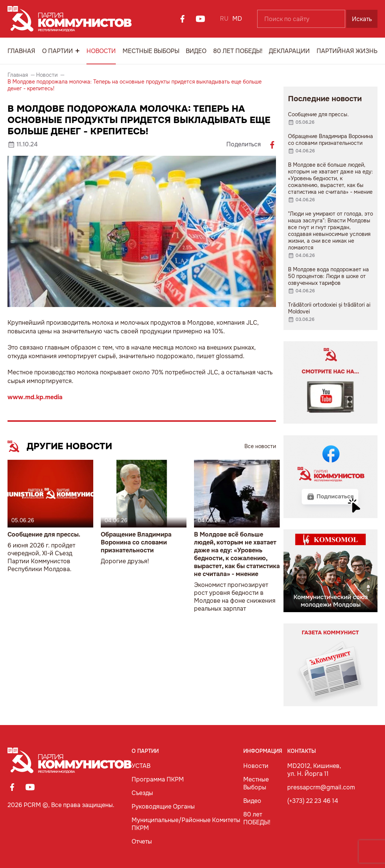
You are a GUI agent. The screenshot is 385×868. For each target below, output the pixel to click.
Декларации (289, 51)
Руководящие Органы (163, 806)
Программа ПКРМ (158, 779)
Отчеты (142, 841)
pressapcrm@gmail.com (321, 787)
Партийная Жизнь (347, 51)
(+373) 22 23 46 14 (313, 801)
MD (237, 19)
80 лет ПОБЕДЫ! (238, 51)
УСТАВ (141, 766)
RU (224, 19)
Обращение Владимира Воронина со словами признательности (136, 542)
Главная (21, 51)
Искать (362, 19)
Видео (196, 51)
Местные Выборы (151, 51)
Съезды (142, 793)
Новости (101, 51)
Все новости (260, 446)
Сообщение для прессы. (44, 534)
